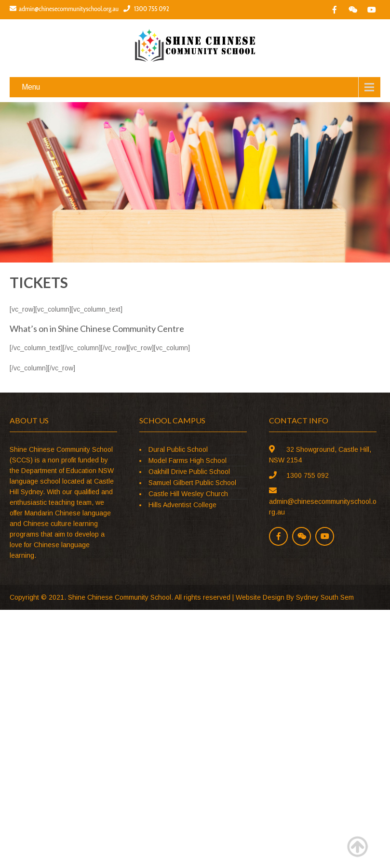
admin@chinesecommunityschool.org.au (64, 9)
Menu (31, 87)
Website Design (260, 597)
